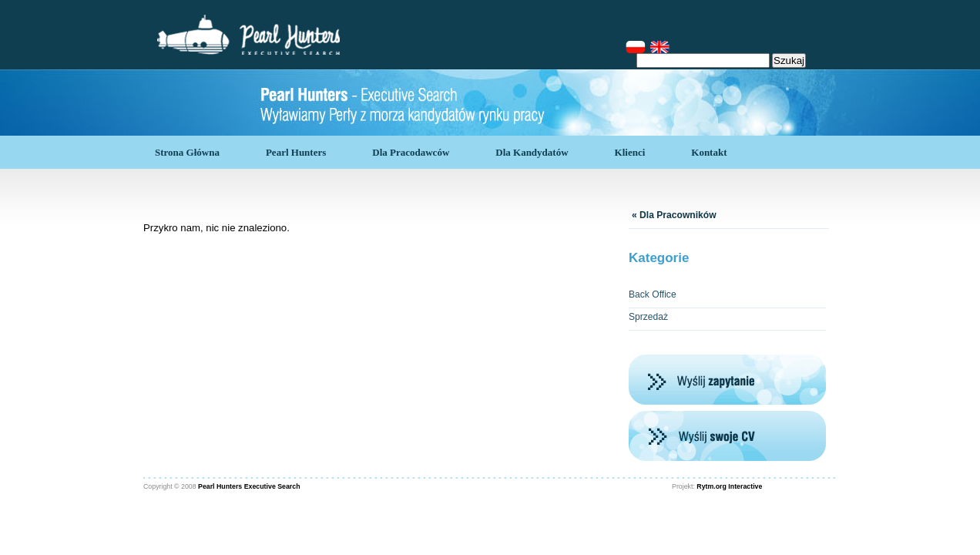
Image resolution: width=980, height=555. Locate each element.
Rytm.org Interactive (729, 486)
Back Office (653, 294)
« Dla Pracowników (674, 215)
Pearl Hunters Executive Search (249, 486)
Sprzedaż (648, 317)
